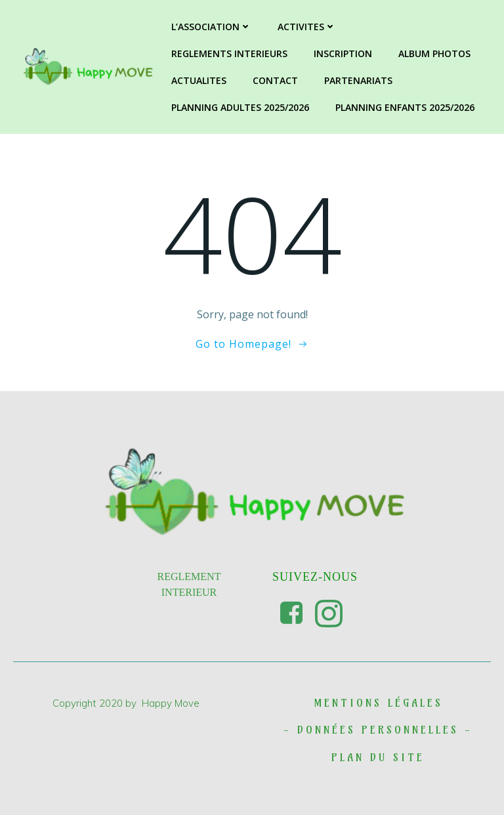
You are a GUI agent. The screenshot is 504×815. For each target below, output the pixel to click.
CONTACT (275, 80)
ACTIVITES (307, 27)
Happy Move (171, 703)
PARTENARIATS (358, 80)
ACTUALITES (199, 80)
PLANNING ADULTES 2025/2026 (240, 107)
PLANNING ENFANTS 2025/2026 (405, 107)
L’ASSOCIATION (211, 27)
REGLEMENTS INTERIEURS (229, 53)
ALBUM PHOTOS (434, 53)
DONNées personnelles (378, 730)
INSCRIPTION (343, 53)
